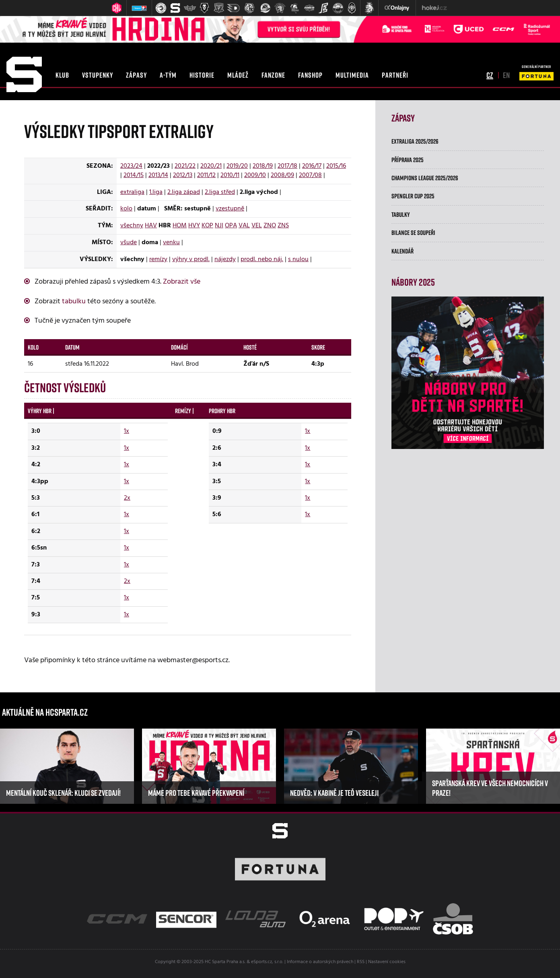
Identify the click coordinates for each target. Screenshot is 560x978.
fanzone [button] (273, 75)
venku (171, 243)
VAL (244, 226)
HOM (180, 226)
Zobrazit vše (182, 282)
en (506, 75)
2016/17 (312, 166)
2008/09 (282, 175)
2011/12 (206, 175)
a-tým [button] (168, 75)
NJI (219, 226)
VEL (257, 226)
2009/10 (255, 175)
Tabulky (401, 214)
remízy (158, 259)
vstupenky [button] (98, 75)
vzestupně (230, 209)
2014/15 (134, 175)
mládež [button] (238, 75)
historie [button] (202, 75)
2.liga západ (184, 192)
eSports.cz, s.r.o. (267, 962)
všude (129, 243)
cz (490, 75)
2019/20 (237, 166)
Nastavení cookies (387, 962)
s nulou (298, 259)
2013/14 (158, 175)
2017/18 (287, 166)
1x (127, 431)
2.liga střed (220, 192)
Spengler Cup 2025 (413, 196)
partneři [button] (395, 75)
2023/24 (131, 166)
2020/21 (211, 166)
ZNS (283, 226)
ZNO (270, 226)
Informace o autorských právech (320, 962)
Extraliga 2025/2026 (415, 141)
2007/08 (310, 175)
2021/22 (185, 166)
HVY (194, 226)
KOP (207, 226)
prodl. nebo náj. (262, 259)
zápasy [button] (136, 75)
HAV (151, 226)
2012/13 (183, 175)
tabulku (74, 302)
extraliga (132, 192)
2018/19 (263, 166)
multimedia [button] (352, 75)
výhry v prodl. (191, 259)
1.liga (156, 192)
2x (127, 498)
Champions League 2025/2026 (425, 178)
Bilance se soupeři (413, 233)
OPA (231, 226)
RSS (361, 962)
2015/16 (336, 166)
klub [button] (62, 75)
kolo (126, 209)
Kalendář (402, 251)
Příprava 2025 (408, 160)
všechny (132, 226)
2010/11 (230, 175)
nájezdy (225, 259)
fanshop (310, 75)
